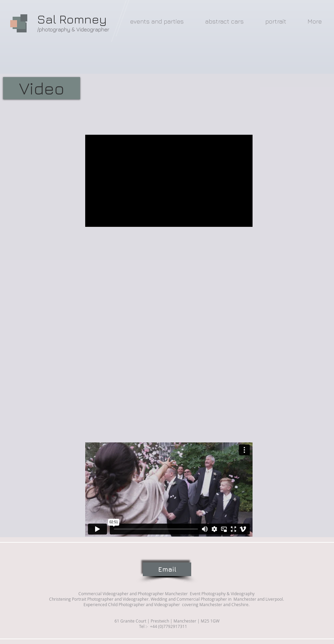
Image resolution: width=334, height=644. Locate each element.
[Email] (167, 569)
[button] (42, 88)
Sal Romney (72, 19)
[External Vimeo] (169, 489)
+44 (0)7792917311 (168, 626)
